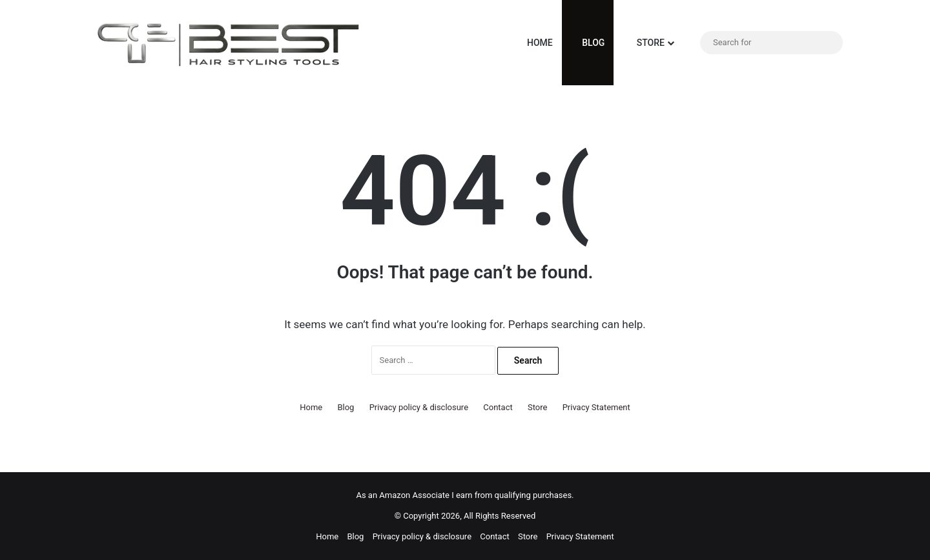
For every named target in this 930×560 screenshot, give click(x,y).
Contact (498, 407)
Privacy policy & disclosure (419, 407)
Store (644, 43)
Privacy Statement (596, 407)
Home (533, 43)
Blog (588, 43)
